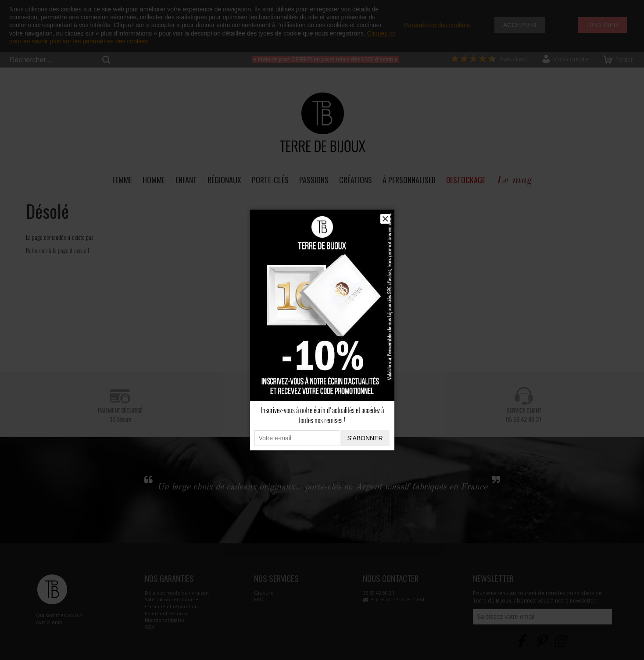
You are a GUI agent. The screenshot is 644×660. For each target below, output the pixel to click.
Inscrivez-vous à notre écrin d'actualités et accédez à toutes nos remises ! (322, 415)
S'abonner (365, 438)
